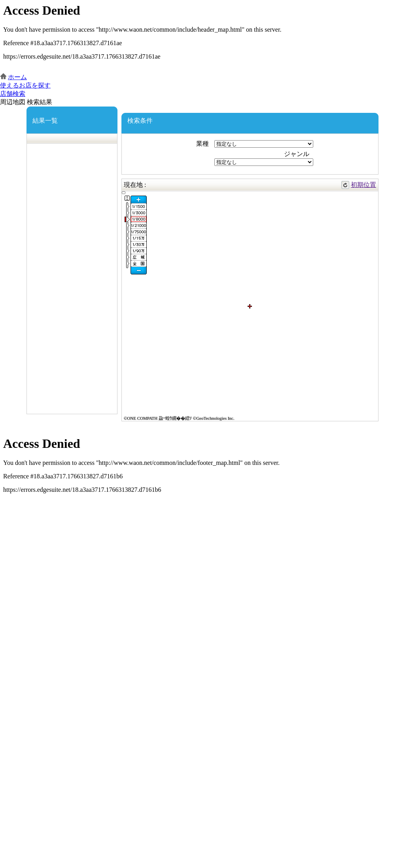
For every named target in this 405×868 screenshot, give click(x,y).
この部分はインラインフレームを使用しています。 (202, 37)
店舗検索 (13, 94)
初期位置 (363, 185)
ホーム (17, 77)
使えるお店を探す (25, 85)
